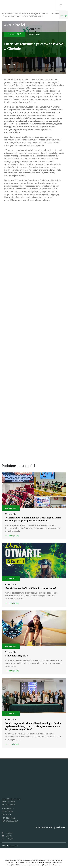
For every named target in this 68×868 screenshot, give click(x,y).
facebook (7, 833)
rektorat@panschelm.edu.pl (11, 799)
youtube (7, 836)
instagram (8, 839)
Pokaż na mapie (7, 814)
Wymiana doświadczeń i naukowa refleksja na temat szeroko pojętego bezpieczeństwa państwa (33, 519)
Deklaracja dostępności (50, 828)
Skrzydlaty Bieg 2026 (17, 656)
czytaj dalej (14, 536)
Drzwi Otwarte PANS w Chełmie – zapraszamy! (31, 588)
